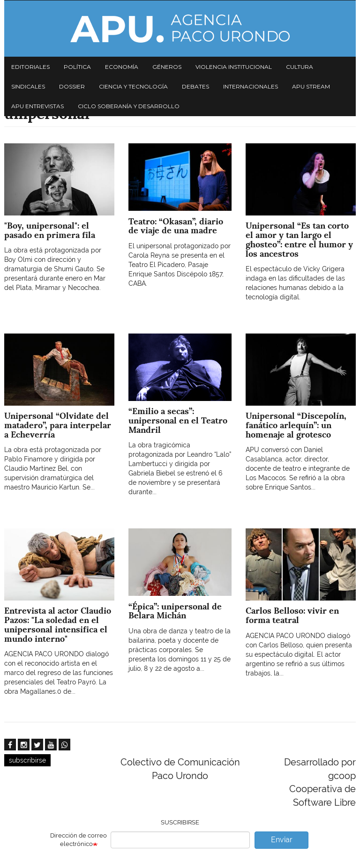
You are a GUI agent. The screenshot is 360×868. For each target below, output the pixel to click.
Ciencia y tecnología (133, 86)
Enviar (282, 840)
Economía (122, 67)
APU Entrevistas (37, 106)
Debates (195, 86)
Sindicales (28, 86)
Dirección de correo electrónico (79, 840)
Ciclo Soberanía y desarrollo (129, 106)
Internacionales (251, 86)
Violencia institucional (234, 67)
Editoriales (30, 67)
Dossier (72, 86)
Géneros (167, 67)
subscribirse (27, 760)
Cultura (300, 67)
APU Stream (311, 86)
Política (77, 67)
